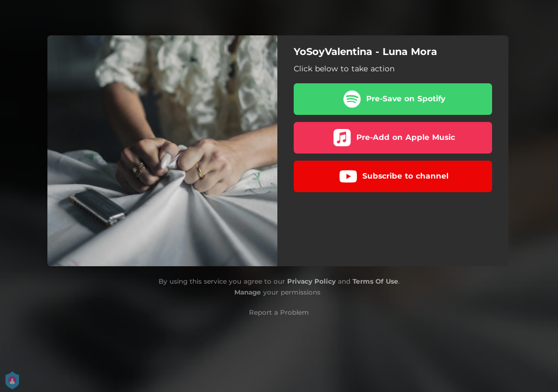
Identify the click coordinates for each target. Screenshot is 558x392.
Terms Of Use (375, 281)
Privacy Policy (311, 281)
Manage (248, 292)
